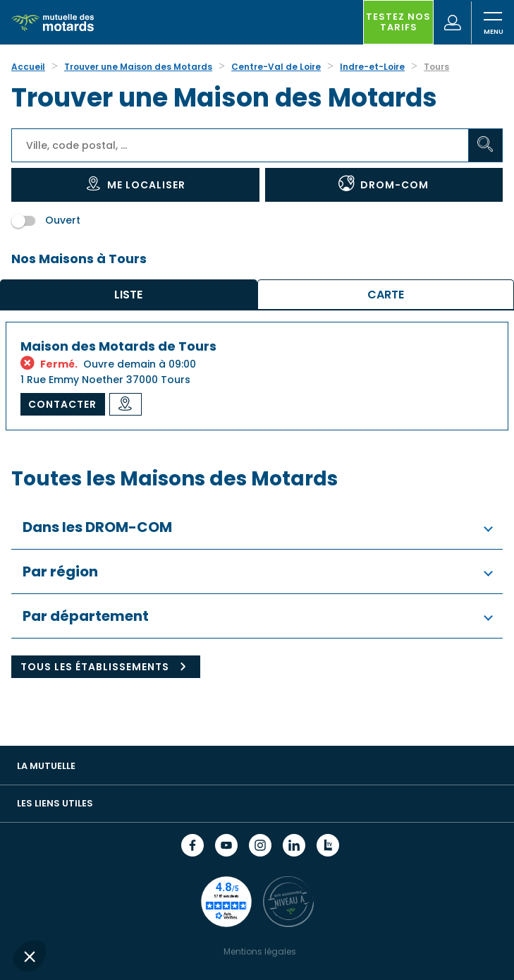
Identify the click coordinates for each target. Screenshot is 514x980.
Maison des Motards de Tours (118, 346)
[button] (30, 956)
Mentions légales (260, 951)
